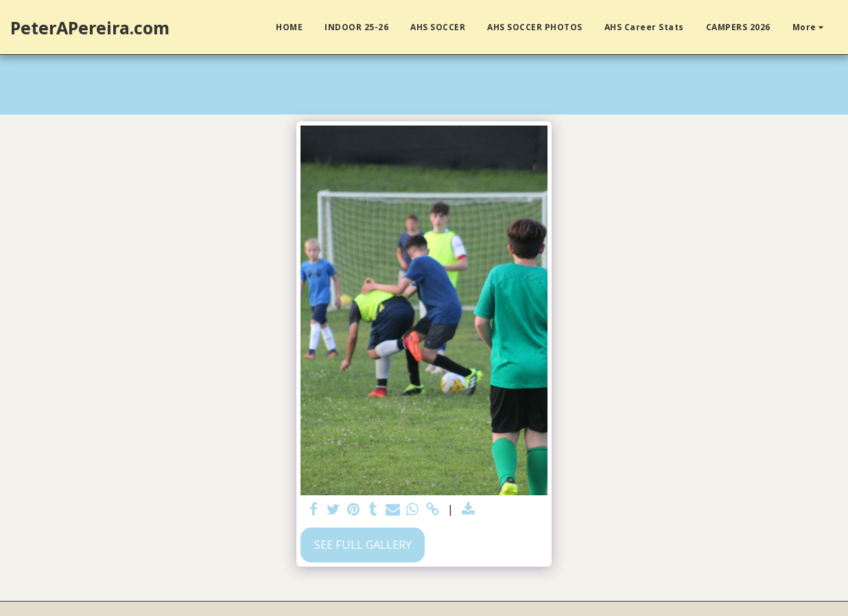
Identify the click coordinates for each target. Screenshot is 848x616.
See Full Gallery (363, 544)
